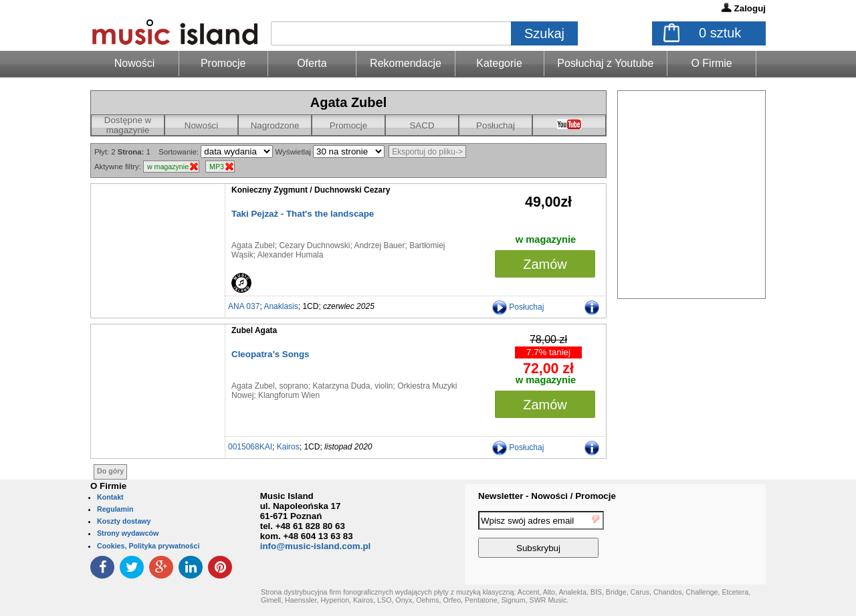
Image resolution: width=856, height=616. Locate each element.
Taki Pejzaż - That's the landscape (303, 214)
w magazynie (168, 167)
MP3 (217, 167)
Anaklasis (281, 306)
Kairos (288, 447)
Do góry (110, 471)
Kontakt (110, 497)
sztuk (720, 33)
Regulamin (115, 509)
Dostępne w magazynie (128, 125)
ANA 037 (244, 306)
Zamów (545, 264)
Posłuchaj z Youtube (605, 63)
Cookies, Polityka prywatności (148, 546)
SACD (422, 125)
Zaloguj (750, 8)
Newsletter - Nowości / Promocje (547, 496)
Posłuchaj (496, 125)
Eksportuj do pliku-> (427, 152)
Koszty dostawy (124, 521)
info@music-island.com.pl (316, 546)
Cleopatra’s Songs (271, 354)
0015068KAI (250, 447)
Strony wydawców (128, 533)
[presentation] (711, 536)
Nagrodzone (275, 125)
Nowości (201, 125)
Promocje (223, 63)
